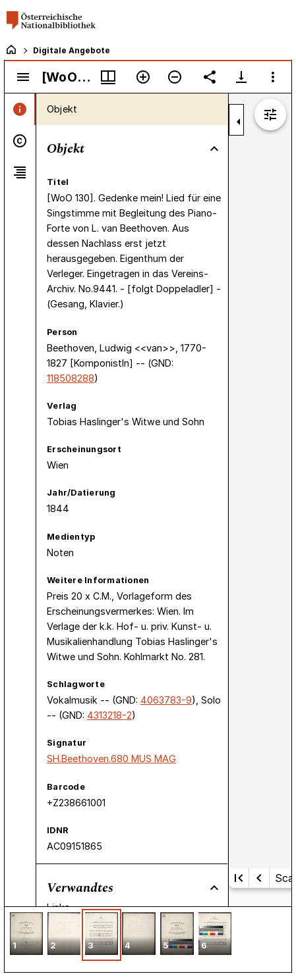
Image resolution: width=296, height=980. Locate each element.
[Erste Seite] (239, 878)
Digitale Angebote (72, 50)
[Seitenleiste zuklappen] (239, 122)
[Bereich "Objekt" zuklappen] (214, 149)
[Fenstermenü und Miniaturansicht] (108, 77)
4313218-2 (109, 715)
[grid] (148, 939)
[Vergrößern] (143, 77)
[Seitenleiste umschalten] (23, 77)
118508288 (71, 378)
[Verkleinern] (175, 77)
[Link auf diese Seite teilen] (210, 77)
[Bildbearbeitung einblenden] (270, 115)
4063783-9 (166, 700)
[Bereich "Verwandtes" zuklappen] (214, 888)
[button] (26, 935)
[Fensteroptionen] (273, 77)
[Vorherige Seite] (259, 878)
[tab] (20, 109)
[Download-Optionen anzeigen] (241, 77)
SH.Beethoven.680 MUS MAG (111, 759)
